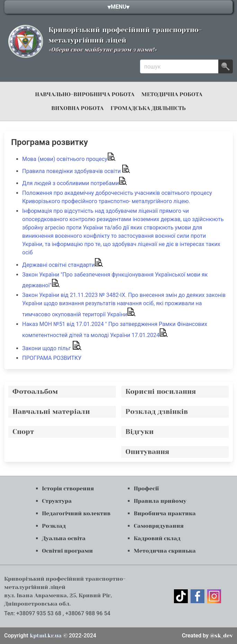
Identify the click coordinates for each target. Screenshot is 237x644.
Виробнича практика (165, 513)
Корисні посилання (161, 392)
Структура (57, 501)
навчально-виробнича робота (85, 94)
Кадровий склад (157, 538)
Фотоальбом (35, 392)
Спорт (23, 432)
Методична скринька (165, 551)
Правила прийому (160, 501)
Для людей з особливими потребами (75, 183)
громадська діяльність (148, 108)
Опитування (147, 452)
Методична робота (172, 94)
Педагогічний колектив (76, 513)
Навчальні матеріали (51, 412)
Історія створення (68, 488)
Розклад (54, 526)
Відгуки (140, 432)
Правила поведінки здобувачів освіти (76, 171)
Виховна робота (77, 108)
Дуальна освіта (64, 538)
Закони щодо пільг (52, 348)
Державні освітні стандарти (63, 265)
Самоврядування (159, 526)
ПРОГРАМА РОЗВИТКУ (52, 358)
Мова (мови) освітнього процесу (69, 159)
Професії (146, 488)
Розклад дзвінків (157, 412)
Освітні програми (67, 551)
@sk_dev (207, 636)
